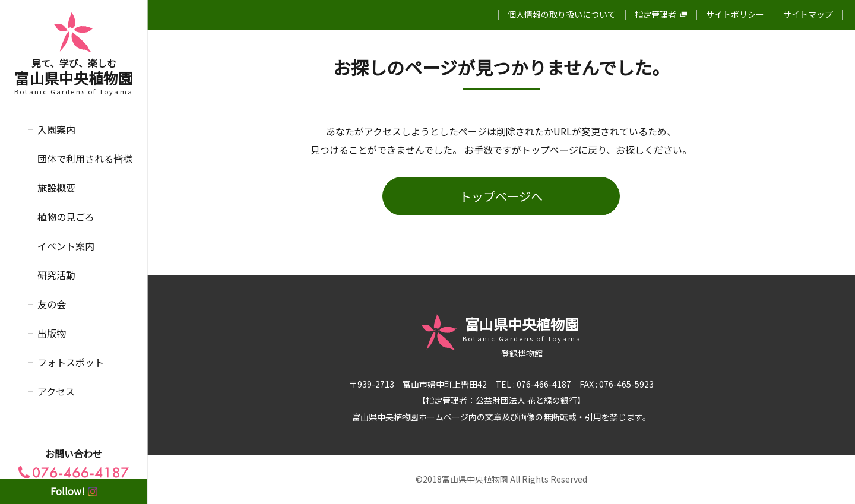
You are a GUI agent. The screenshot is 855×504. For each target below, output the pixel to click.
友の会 (52, 304)
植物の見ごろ (66, 217)
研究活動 (56, 275)
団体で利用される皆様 (85, 159)
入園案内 (56, 129)
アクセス (56, 391)
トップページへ (501, 196)
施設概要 (56, 188)
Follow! (74, 491)
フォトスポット (71, 362)
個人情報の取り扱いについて (562, 14)
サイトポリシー (735, 14)
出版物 (52, 333)
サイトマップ (808, 14)
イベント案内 (66, 246)
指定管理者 (661, 14)
